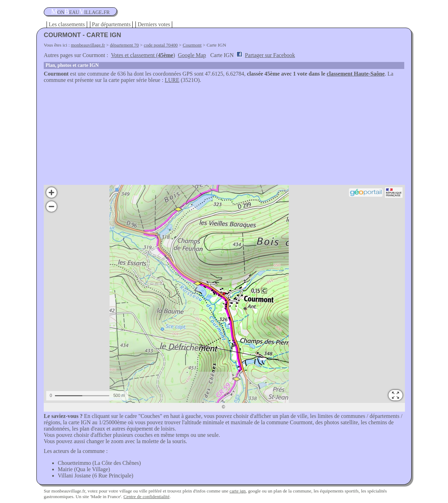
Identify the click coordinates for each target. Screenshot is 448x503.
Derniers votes (154, 24)
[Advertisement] (224, 136)
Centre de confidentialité (147, 497)
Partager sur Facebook (270, 55)
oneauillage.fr (80, 12)
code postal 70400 (161, 45)
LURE (172, 80)
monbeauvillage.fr (88, 45)
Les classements (67, 24)
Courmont (192, 45)
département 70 (124, 45)
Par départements (111, 24)
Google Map (192, 55)
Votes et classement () (143, 55)
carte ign (238, 491)
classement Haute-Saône (356, 74)
